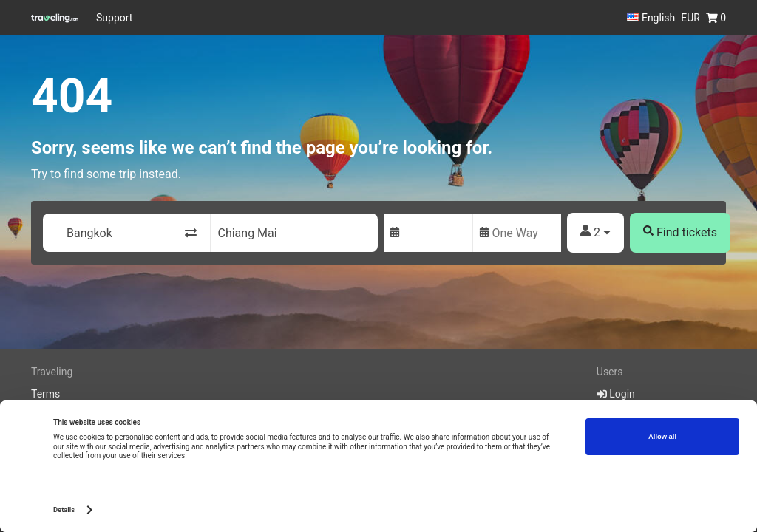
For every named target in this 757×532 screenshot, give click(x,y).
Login (616, 394)
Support (114, 18)
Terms (45, 394)
